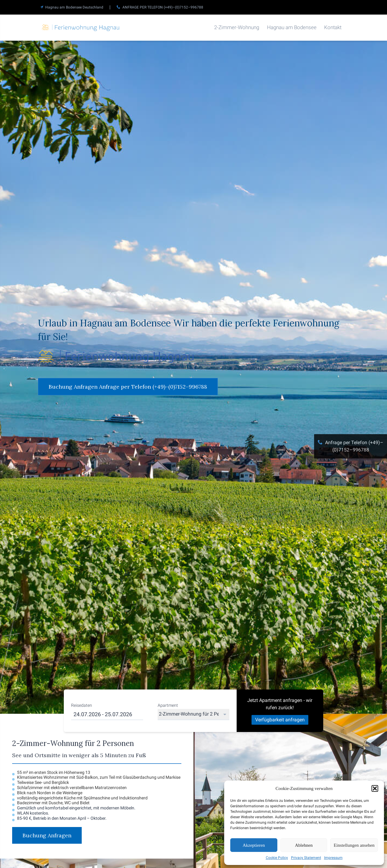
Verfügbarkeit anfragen (280, 720)
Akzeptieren (254, 845)
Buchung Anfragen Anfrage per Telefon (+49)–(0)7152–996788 (128, 387)
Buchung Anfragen (47, 835)
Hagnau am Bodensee (292, 27)
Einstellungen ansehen (354, 845)
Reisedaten (82, 705)
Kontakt (333, 27)
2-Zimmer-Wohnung (237, 27)
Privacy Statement (306, 858)
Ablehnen (304, 845)
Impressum (333, 858)
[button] (375, 788)
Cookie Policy (277, 858)
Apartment (168, 705)
